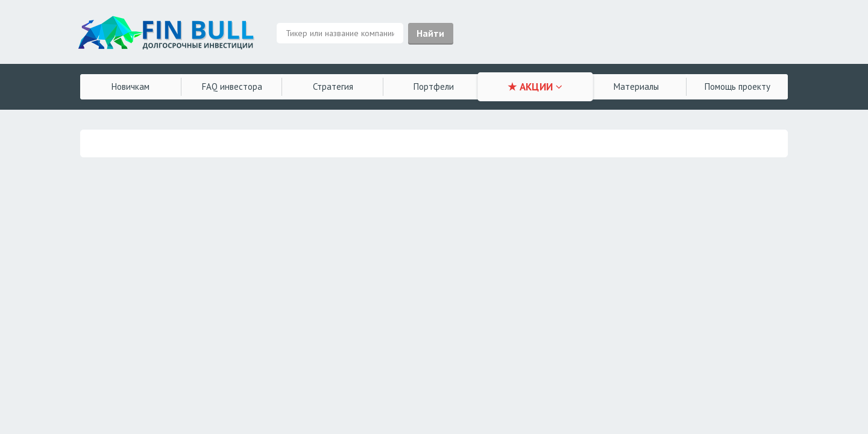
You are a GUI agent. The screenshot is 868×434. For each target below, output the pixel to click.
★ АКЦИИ (535, 87)
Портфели (434, 86)
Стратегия (333, 86)
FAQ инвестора (232, 86)
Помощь (737, 86)
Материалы (636, 86)
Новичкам (131, 86)
